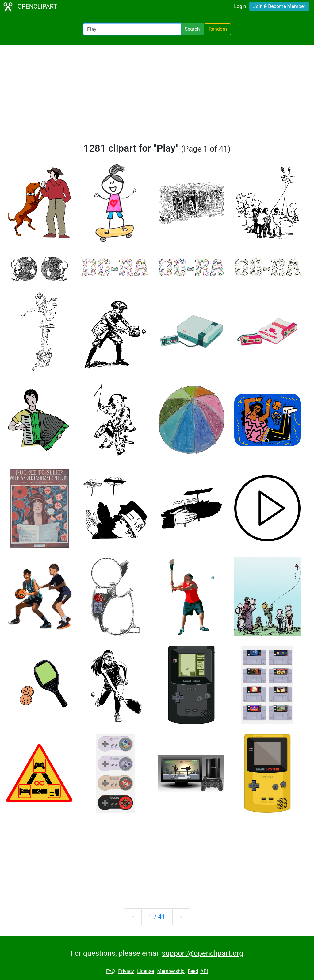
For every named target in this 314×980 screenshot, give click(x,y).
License (146, 971)
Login (240, 6)
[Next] (181, 917)
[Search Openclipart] (132, 29)
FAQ (111, 971)
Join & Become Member (279, 6)
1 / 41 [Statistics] (157, 917)
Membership (171, 971)
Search (192, 29)
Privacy (126, 971)
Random (218, 29)
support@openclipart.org (202, 953)
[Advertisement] (157, 96)
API (204, 971)
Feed (193, 971)
